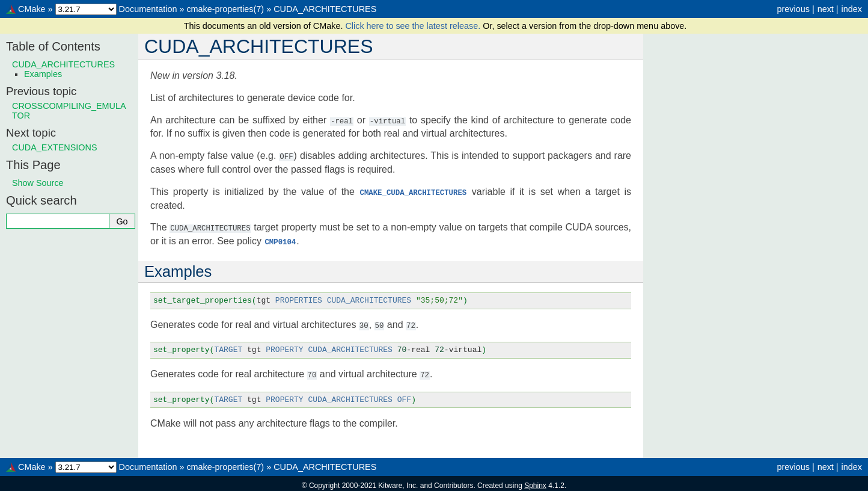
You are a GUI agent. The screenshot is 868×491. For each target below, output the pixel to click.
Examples (43, 74)
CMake (32, 9)
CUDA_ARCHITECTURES (325, 9)
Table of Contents (53, 46)
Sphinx (535, 481)
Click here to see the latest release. (414, 26)
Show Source (38, 183)
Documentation (148, 9)
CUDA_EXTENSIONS (55, 147)
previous (793, 9)
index (852, 9)
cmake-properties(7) (225, 9)
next (826, 9)
